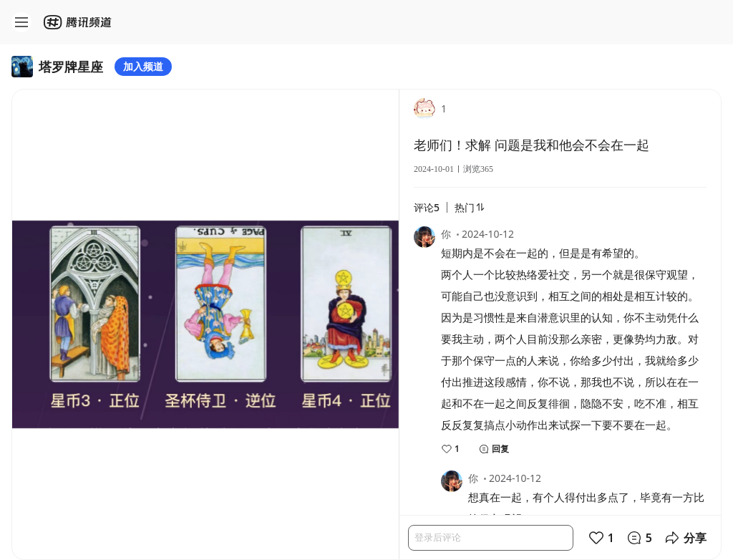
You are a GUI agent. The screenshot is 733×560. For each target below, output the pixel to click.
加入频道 (143, 66)
